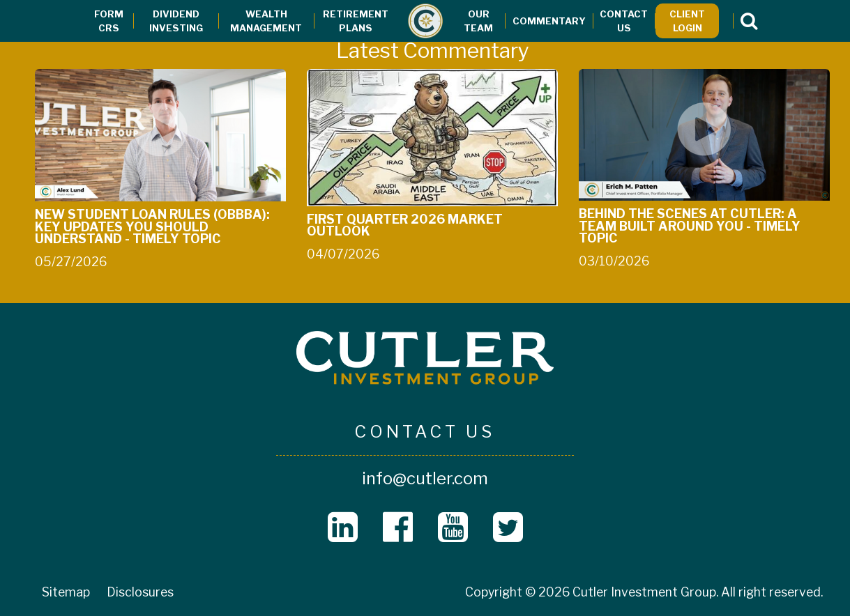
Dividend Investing (176, 21)
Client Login (687, 21)
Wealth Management (266, 21)
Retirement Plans (356, 21)
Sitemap (66, 592)
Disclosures (140, 592)
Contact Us (624, 21)
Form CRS (109, 21)
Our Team (478, 21)
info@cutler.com (425, 478)
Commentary (549, 21)
